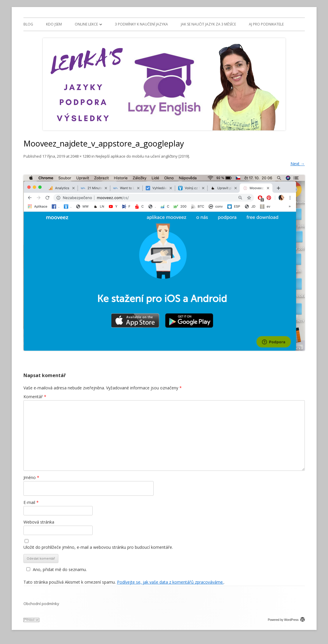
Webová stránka (39, 522)
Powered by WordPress (286, 620)
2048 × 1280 (80, 156)
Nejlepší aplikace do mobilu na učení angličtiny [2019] (142, 156)
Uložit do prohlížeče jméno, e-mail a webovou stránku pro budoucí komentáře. (98, 547)
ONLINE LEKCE (86, 24)
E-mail (31, 502)
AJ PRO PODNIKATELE (266, 24)
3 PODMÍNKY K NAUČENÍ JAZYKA (141, 24)
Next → (298, 164)
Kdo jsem (54, 24)
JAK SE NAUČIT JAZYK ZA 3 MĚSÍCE (208, 24)
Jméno (31, 477)
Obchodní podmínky (41, 604)
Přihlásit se (32, 620)
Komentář (35, 397)
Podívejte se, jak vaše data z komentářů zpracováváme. (170, 582)
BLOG (28, 24)
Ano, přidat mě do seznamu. (56, 569)
